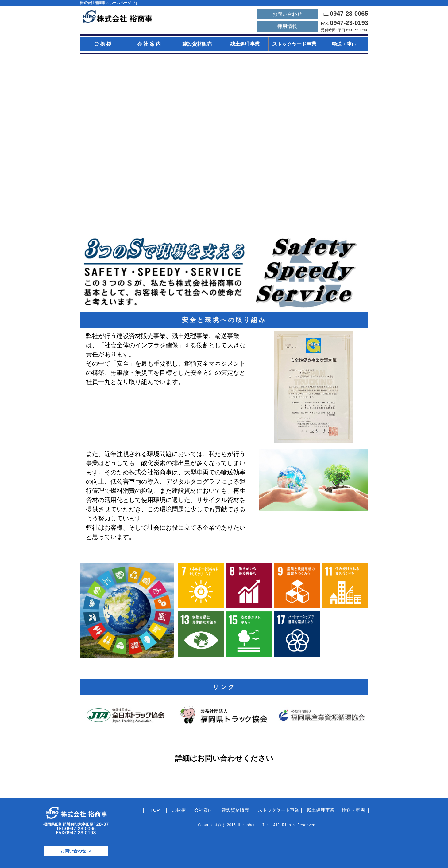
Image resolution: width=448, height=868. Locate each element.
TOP (155, 810)
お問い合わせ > (76, 851)
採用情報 (287, 26)
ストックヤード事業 (294, 44)
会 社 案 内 (149, 44)
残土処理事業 (245, 44)
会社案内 (204, 810)
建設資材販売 (197, 44)
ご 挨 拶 (103, 44)
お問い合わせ (287, 14)
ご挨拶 (179, 810)
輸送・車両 (344, 44)
